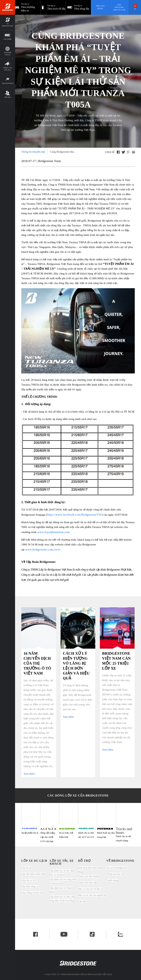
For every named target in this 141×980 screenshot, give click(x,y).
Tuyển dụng (112, 880)
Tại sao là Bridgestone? (117, 868)
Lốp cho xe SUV (29, 880)
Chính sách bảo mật (88, 883)
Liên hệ (82, 901)
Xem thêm (29, 774)
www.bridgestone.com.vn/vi (43, 550)
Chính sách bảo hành (88, 876)
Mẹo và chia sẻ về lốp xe (90, 889)
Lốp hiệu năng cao (30, 887)
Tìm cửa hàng (100, 7)
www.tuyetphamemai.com (54, 532)
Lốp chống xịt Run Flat (32, 893)
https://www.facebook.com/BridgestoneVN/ (74, 515)
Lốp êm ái (26, 868)
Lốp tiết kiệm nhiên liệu (33, 874)
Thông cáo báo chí (115, 874)
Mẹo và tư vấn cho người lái (92, 895)
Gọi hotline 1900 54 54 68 (119, 7)
